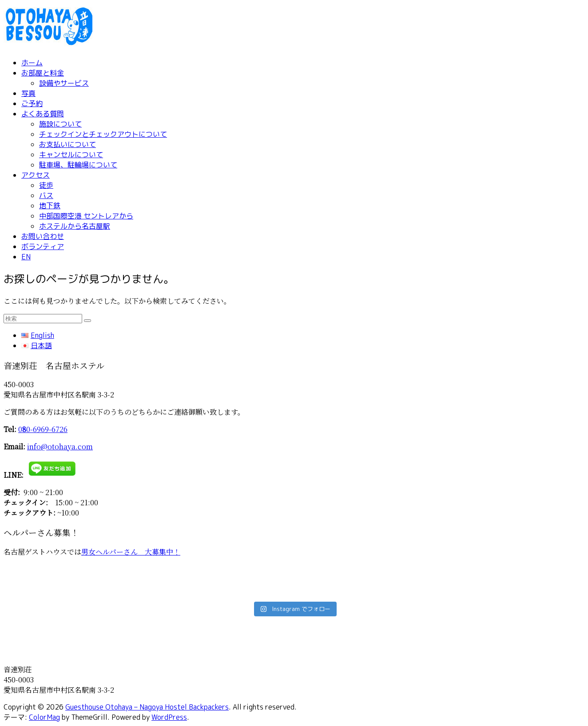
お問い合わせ (43, 236)
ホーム (32, 63)
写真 (28, 93)
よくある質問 (43, 114)
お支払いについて (68, 144)
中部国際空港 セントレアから (86, 216)
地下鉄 (50, 206)
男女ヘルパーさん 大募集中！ (131, 552)
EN (26, 257)
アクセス (36, 175)
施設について (60, 124)
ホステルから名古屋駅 (75, 226)
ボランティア (43, 246)
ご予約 (32, 103)
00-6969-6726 (43, 429)
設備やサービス (64, 83)
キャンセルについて (71, 155)
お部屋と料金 (43, 73)
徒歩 (46, 185)
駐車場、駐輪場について (78, 165)
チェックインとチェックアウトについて (103, 134)
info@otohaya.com (60, 446)
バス (46, 195)
